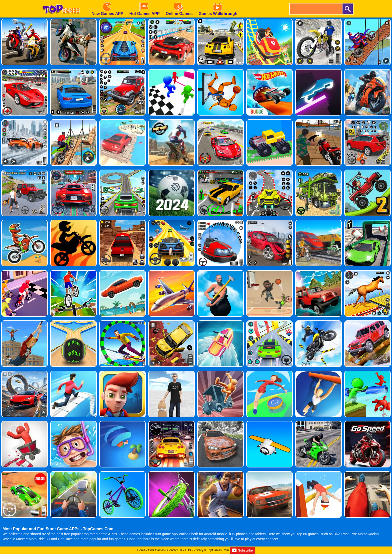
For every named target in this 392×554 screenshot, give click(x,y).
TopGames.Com (218, 550)
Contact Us (175, 550)
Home (141, 550)
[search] (315, 9)
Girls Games (156, 550)
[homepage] (61, 2)
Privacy (198, 550)
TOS (188, 550)
